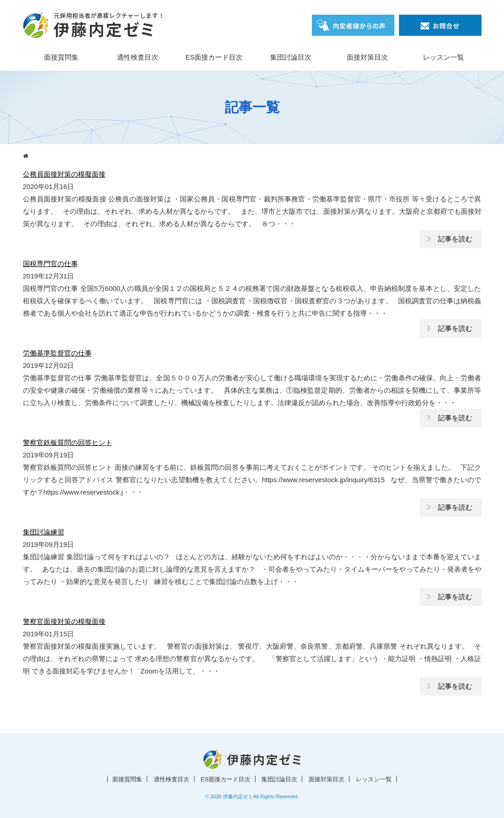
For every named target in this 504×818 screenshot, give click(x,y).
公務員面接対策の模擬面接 (64, 174)
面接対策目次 (367, 57)
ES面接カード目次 (214, 57)
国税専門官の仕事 (50, 264)
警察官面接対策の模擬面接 (64, 621)
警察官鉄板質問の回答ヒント (68, 442)
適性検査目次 (138, 57)
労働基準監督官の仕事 (57, 353)
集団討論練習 (44, 532)
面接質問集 (61, 57)
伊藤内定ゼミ (238, 796)
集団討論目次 (291, 57)
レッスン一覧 (443, 57)
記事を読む (455, 239)
